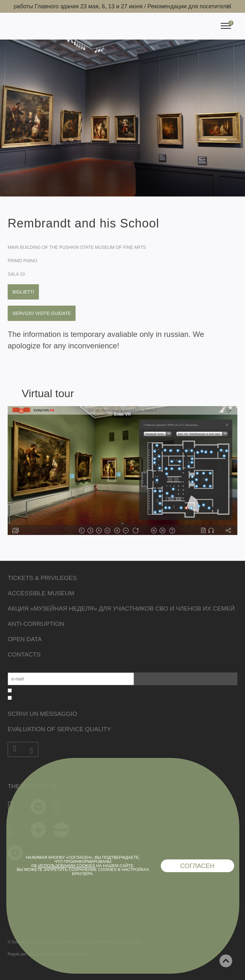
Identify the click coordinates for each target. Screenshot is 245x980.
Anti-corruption (36, 624)
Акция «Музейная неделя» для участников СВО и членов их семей (121, 609)
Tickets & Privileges (42, 578)
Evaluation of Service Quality (59, 729)
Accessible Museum (41, 593)
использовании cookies (67, 866)
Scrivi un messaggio (42, 714)
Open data (25, 639)
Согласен (197, 866)
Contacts (24, 654)
